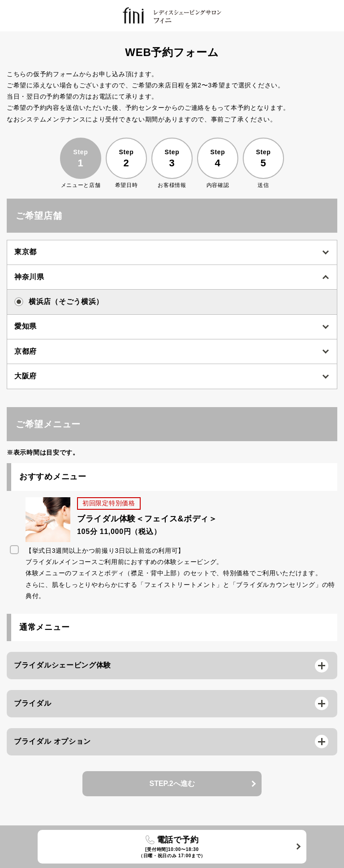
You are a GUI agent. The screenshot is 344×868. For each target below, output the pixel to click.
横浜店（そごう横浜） (59, 302)
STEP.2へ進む (172, 783)
